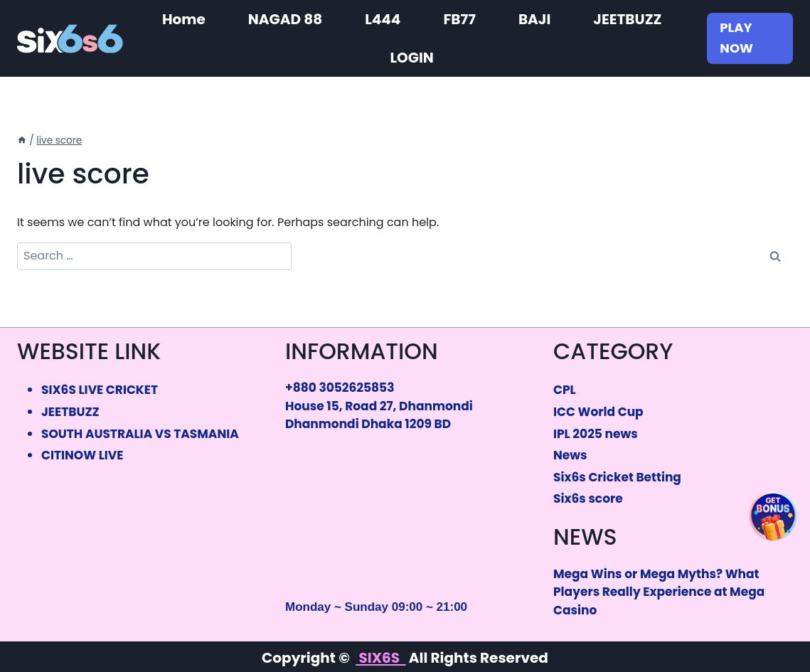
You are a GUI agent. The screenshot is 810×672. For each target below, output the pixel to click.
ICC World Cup (598, 412)
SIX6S (380, 658)
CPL (565, 390)
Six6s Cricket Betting (617, 477)
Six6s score (588, 498)
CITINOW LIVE (82, 455)
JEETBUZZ (627, 19)
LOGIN (411, 58)
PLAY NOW (736, 38)
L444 (383, 19)
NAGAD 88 (285, 19)
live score (59, 140)
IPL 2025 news (596, 434)
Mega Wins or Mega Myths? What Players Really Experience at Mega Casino (659, 592)
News (570, 455)
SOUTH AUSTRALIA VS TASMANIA (140, 434)
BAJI (534, 19)
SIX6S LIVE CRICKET (100, 390)
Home (184, 19)
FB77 (459, 19)
